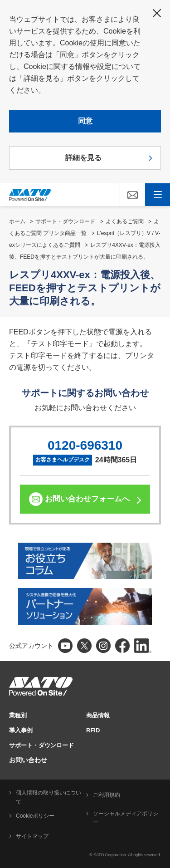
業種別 (18, 715)
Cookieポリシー (35, 816)
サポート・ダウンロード (65, 221)
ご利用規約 (107, 795)
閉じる (157, 13)
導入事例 (21, 730)
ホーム (17, 221)
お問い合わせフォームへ (87, 499)
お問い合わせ (28, 760)
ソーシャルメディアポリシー (126, 818)
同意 (85, 121)
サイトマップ (32, 836)
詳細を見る (83, 158)
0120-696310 (85, 445)
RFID (93, 730)
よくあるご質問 (125, 221)
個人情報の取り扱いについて (49, 797)
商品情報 (98, 715)
